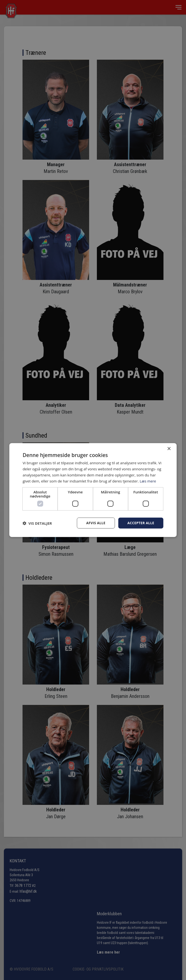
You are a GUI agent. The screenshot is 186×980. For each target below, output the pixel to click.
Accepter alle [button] (141, 523)
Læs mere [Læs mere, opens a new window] (148, 481)
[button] (37, 523)
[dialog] (93, 490)
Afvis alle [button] (95, 523)
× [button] (169, 449)
